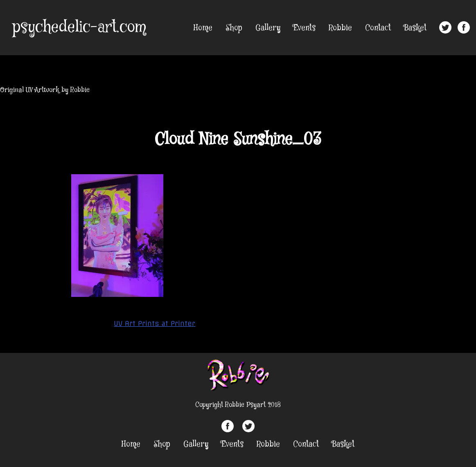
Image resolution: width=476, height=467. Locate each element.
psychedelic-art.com (79, 27)
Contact (378, 28)
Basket (415, 28)
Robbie (340, 28)
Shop (234, 28)
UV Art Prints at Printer (155, 323)
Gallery (268, 28)
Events (305, 28)
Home (203, 28)
